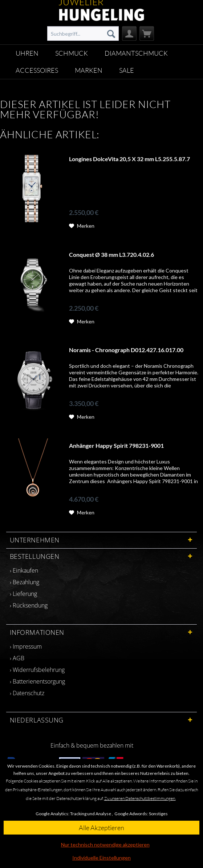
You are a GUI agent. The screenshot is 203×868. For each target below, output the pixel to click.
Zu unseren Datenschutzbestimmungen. (140, 798)
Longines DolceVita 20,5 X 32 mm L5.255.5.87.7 (129, 159)
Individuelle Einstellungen (101, 858)
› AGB (17, 658)
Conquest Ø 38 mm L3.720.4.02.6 (111, 254)
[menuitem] (83, 33)
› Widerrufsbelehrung (37, 670)
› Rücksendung (29, 605)
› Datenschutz (27, 693)
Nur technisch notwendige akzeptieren (105, 845)
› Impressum (26, 646)
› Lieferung (23, 594)
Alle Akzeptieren (101, 828)
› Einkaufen (24, 570)
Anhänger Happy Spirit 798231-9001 (116, 445)
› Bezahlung (25, 582)
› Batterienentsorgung (37, 681)
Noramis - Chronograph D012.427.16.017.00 (126, 350)
